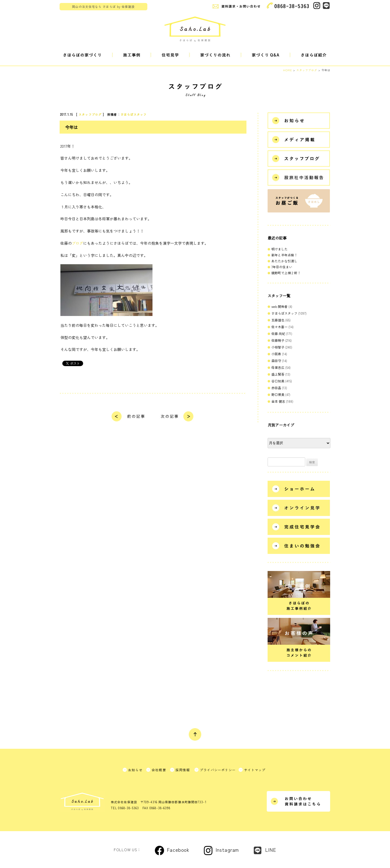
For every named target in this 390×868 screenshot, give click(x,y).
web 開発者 (279, 306)
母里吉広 (278, 367)
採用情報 (183, 770)
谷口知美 (278, 381)
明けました (279, 249)
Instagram (227, 850)
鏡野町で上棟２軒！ (286, 273)
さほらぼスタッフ (134, 114)
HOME (287, 70)
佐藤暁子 (278, 340)
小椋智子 (278, 347)
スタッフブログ (90, 114)
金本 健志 (278, 401)
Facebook (178, 850)
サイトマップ (255, 770)
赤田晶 (276, 388)
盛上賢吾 (278, 374)
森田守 (276, 361)
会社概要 (159, 770)
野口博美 (278, 394)
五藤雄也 (278, 320)
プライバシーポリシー (218, 770)
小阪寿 (276, 354)
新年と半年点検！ (284, 255)
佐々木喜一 (279, 327)
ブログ (77, 243)
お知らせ (135, 770)
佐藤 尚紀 (278, 333)
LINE (271, 850)
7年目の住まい (282, 267)
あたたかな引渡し (284, 261)
